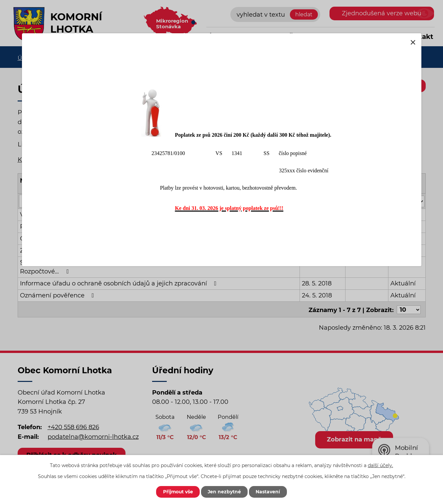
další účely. (380, 465)
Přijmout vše (177, 492)
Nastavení (269, 492)
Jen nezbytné (225, 492)
